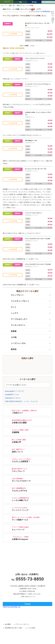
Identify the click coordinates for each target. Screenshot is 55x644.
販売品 (11, 349)
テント (11, 307)
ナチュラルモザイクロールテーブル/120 (38, 264)
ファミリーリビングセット (34, 213)
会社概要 (8, 624)
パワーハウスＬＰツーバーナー (35, 58)
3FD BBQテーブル (31, 140)
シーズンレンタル (15, 343)
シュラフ (12, 313)
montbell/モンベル (12, 395)
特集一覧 (12, 5)
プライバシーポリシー (22, 624)
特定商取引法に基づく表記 (14, 628)
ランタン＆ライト (15, 325)
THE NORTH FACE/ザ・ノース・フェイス (21, 401)
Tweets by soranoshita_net (11, 607)
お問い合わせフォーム (28, 597)
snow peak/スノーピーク (14, 391)
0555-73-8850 (30, 579)
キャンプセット (14, 295)
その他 (11, 337)
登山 (21, 2)
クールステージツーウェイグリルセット (38, 84)
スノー (48, 2)
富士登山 (34, 2)
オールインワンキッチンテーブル (36, 169)
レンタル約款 (31, 628)
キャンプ (7, 2)
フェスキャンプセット (17, 301)
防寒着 (11, 331)
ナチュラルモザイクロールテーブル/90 (37, 239)
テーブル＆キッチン (16, 319)
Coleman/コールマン (13, 398)
